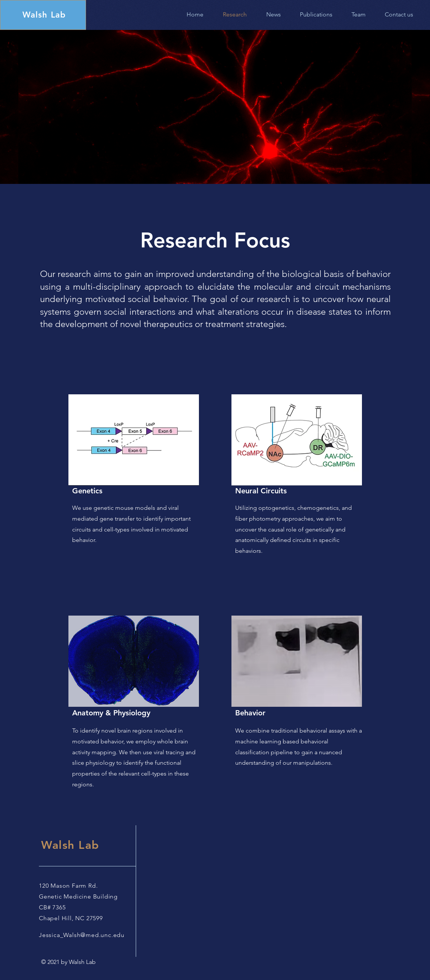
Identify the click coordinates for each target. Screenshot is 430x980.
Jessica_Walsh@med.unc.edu (82, 935)
